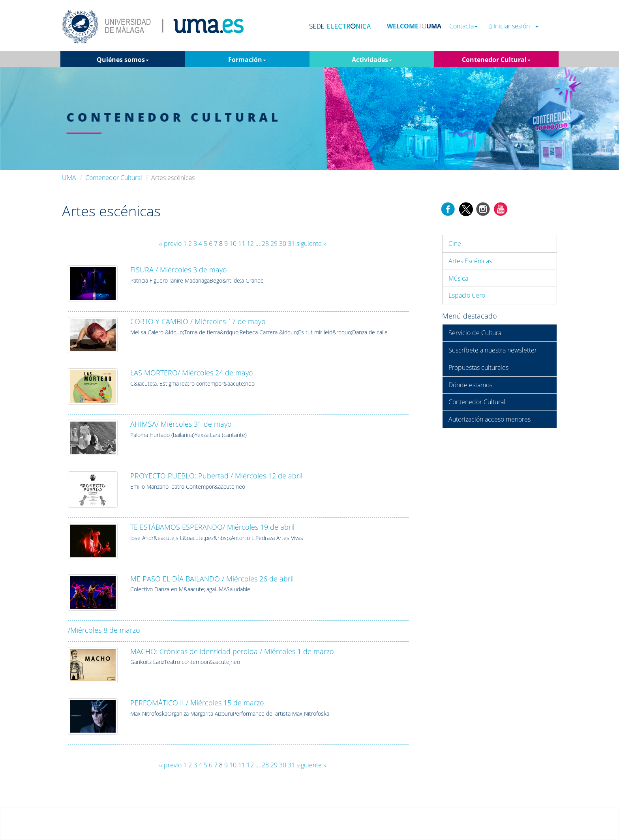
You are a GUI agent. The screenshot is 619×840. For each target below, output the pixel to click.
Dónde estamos (470, 385)
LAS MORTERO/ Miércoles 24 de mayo (192, 373)
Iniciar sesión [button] (514, 26)
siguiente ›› (311, 244)
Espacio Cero (467, 295)
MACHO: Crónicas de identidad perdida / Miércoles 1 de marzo (232, 651)
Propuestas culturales (478, 367)
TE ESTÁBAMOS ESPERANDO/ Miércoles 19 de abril (212, 527)
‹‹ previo (170, 244)
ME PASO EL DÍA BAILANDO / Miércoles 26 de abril (212, 579)
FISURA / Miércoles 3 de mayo (179, 270)
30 (283, 244)
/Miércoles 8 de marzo (104, 630)
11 (242, 244)
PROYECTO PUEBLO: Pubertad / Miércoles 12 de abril (216, 476)
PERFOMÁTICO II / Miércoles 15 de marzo (197, 703)
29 (274, 244)
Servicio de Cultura (475, 333)
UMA (69, 178)
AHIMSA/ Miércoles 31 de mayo (181, 424)
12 (250, 244)
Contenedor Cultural (114, 178)
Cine (455, 244)
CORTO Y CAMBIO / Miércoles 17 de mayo (198, 321)
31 (291, 244)
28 (265, 244)
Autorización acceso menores (490, 419)
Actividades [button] (372, 60)
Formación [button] (247, 60)
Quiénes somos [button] (123, 60)
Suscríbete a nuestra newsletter (493, 350)
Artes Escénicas (470, 261)
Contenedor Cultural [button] (496, 60)
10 (233, 244)
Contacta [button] (463, 26)
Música (458, 278)
